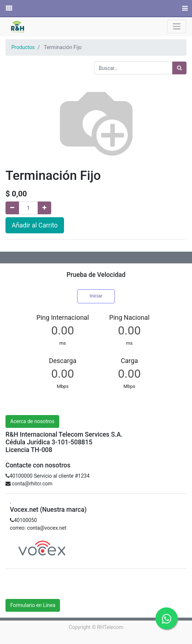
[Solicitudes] (8, 8)
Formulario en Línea (33, 605)
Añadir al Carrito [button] (35, 225)
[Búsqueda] (179, 68)
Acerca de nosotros (32, 421)
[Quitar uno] (12, 208)
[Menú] (184, 8)
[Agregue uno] (44, 208)
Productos (23, 47)
